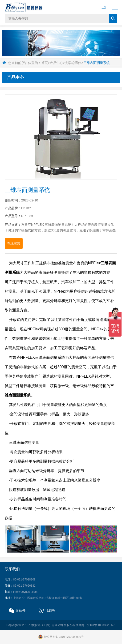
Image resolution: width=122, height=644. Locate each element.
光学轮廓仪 (73, 63)
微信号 (20, 611)
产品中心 (56, 63)
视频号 (50, 611)
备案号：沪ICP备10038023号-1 (96, 625)
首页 (45, 63)
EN (104, 7)
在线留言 (14, 243)
